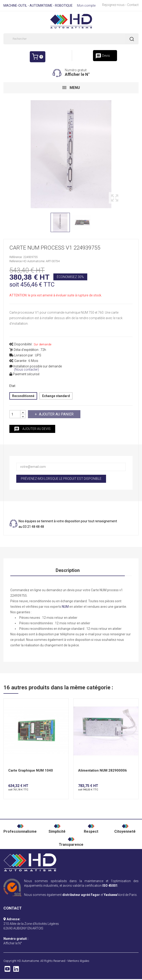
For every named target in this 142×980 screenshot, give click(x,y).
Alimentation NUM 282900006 (102, 770)
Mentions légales (78, 961)
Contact (133, 5)
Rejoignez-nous (113, 5)
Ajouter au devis (32, 429)
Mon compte (86, 6)
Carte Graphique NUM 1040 (31, 770)
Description (68, 570)
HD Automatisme (28, 961)
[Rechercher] (71, 39)
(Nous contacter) (26, 370)
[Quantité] (15, 414)
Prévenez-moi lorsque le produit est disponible (61, 479)
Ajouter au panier (56, 414)
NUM (65, 607)
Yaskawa (110, 895)
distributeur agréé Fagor (81, 895)
